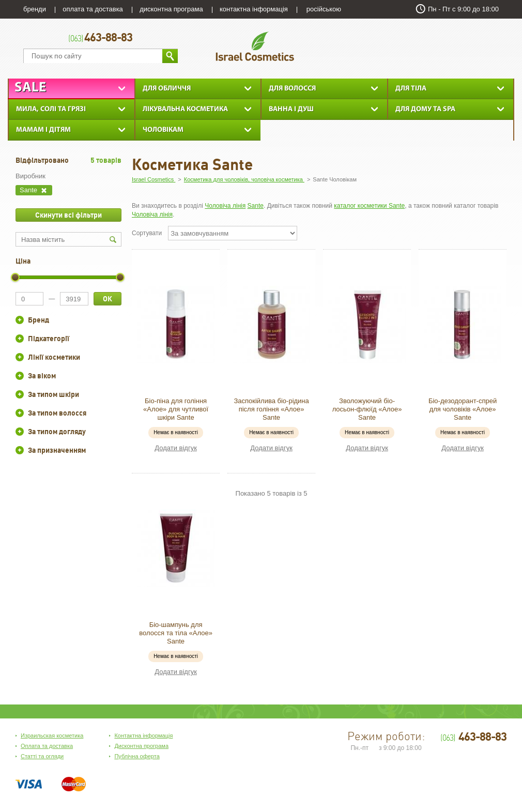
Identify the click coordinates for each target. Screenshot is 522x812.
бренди (35, 9)
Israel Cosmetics (255, 46)
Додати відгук (176, 448)
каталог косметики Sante (369, 206)
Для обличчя (167, 89)
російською (324, 9)
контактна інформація (254, 9)
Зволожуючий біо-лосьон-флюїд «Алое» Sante (367, 409)
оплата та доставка (93, 9)
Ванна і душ (291, 109)
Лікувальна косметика (185, 109)
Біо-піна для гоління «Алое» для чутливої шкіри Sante (176, 409)
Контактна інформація (143, 736)
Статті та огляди (42, 756)
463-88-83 (100, 38)
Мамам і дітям (43, 130)
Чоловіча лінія (225, 206)
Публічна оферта (137, 756)
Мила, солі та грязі (51, 109)
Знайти (170, 56)
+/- (20, 320)
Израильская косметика (52, 736)
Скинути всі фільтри (68, 215)
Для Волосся (292, 89)
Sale (30, 88)
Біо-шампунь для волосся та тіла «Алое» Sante (176, 633)
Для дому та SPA (425, 109)
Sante (256, 206)
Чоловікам (163, 130)
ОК (108, 299)
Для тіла (411, 89)
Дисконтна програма (141, 746)
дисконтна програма (171, 9)
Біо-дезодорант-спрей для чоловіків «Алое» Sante (463, 409)
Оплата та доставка (47, 746)
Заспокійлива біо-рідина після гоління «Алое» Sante (271, 409)
